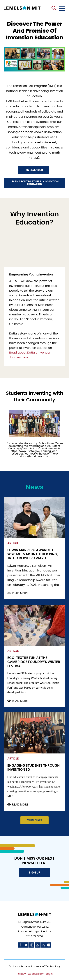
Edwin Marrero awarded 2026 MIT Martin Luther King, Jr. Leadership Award (33, 554)
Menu (62, 9)
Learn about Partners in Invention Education (34, 183)
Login (49, 974)
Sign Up (34, 873)
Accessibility (36, 974)
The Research (34, 170)
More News (34, 820)
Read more (20, 594)
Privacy (21, 974)
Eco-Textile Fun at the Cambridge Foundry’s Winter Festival (34, 662)
